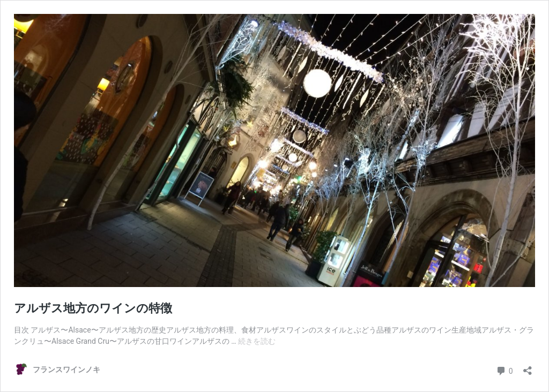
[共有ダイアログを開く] (528, 367)
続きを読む (257, 341)
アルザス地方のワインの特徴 (93, 308)
